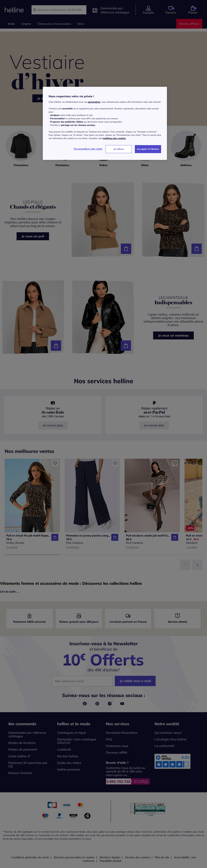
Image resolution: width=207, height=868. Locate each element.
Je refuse (119, 149)
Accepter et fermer (148, 149)
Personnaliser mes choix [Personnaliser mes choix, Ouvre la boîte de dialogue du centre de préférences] (88, 149)
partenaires (94, 102)
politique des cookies (114, 138)
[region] (105, 123)
